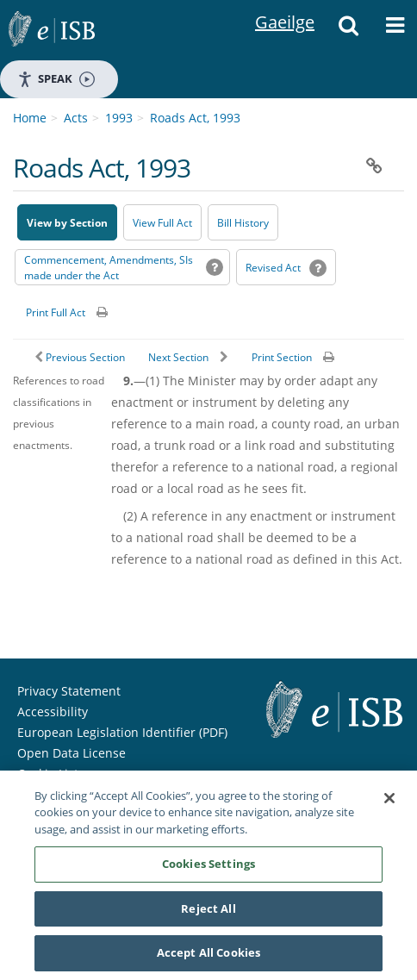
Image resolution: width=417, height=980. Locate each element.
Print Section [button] (282, 357)
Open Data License (72, 753)
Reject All (208, 909)
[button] (349, 30)
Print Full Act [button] (56, 312)
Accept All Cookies (208, 954)
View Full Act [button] (162, 223)
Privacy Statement (69, 691)
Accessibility (53, 712)
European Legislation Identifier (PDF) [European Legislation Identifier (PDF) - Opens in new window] (122, 732)
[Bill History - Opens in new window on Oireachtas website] (243, 222)
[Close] (389, 799)
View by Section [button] (67, 223)
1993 (119, 118)
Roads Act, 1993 (195, 118)
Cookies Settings (208, 865)
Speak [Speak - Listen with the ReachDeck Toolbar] (56, 79)
